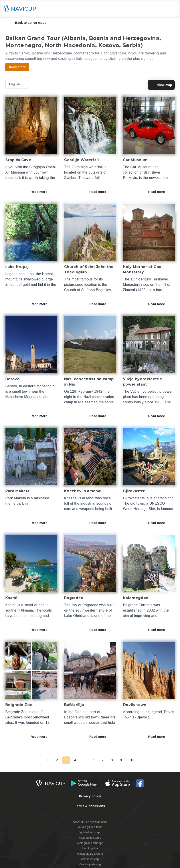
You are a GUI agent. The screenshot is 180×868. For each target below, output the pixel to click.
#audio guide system (90, 854)
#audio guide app (90, 864)
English (18, 84)
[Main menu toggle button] (172, 9)
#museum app (90, 859)
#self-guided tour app (90, 843)
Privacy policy (90, 796)
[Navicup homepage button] (21, 9)
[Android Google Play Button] (84, 783)
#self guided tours (90, 838)
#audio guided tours (90, 827)
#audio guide (90, 848)
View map (161, 85)
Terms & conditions (90, 806)
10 (131, 760)
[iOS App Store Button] (118, 783)
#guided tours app (90, 832)
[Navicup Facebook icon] (140, 783)
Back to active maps (28, 23)
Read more (42, 192)
